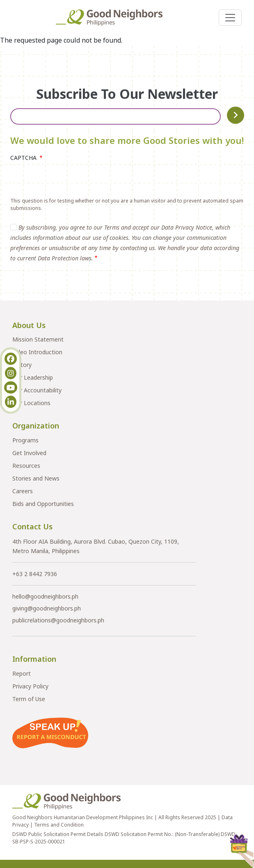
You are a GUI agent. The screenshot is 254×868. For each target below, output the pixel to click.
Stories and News (36, 478)
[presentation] (73, 181)
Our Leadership (33, 377)
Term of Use (29, 699)
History (22, 365)
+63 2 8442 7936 (35, 574)
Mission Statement (38, 339)
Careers (23, 491)
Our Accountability (37, 390)
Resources (26, 466)
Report (22, 673)
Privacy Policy (30, 686)
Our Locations (31, 403)
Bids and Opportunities (43, 504)
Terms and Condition (59, 825)
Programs (25, 440)
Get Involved (29, 453)
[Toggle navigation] (230, 18)
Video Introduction (37, 352)
